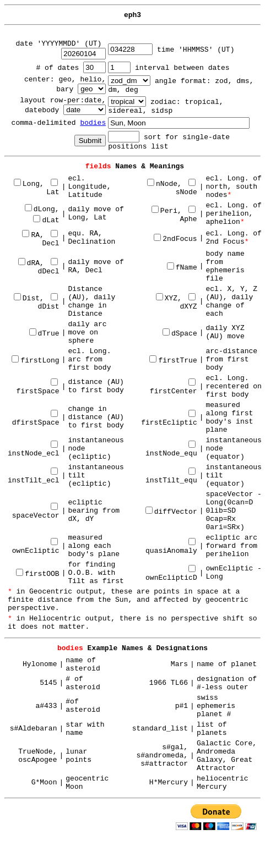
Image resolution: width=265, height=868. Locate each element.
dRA (29, 263)
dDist (49, 303)
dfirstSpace (36, 419)
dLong (40, 209)
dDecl (49, 267)
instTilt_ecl (34, 477)
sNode (186, 188)
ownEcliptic (36, 547)
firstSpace (38, 388)
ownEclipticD (171, 574)
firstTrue (173, 361)
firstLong (35, 361)
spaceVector (36, 512)
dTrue (44, 334)
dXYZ (188, 303)
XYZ (167, 298)
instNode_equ (171, 450)
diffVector (171, 512)
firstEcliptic (169, 419)
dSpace (180, 334)
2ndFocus (175, 239)
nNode (162, 184)
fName (182, 268)
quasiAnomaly (171, 547)
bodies (93, 123)
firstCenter (174, 388)
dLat (46, 220)
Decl (50, 239)
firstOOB (37, 574)
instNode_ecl (34, 450)
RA (31, 235)
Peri (164, 211)
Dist (27, 298)
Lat (53, 188)
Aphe (188, 215)
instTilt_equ (171, 477)
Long (27, 184)
